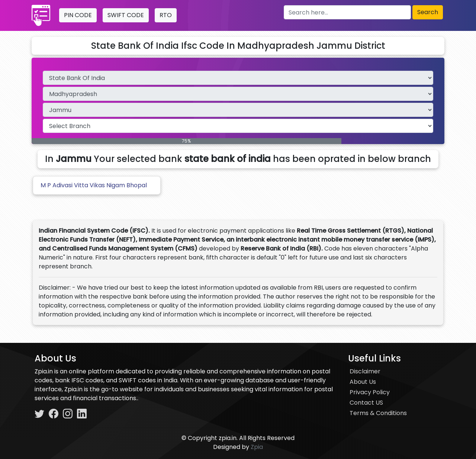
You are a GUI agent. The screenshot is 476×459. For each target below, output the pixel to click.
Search (428, 12)
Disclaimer (365, 371)
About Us (363, 382)
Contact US (366, 403)
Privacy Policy (370, 392)
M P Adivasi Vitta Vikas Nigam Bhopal (94, 185)
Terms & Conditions (378, 413)
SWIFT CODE (126, 15)
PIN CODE (78, 15)
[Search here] (347, 12)
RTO (166, 15)
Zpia (257, 447)
